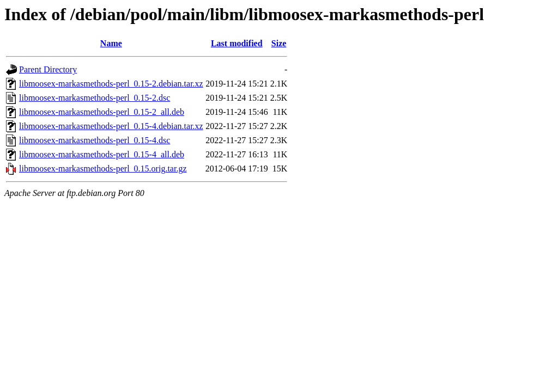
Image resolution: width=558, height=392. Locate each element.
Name (111, 43)
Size (279, 43)
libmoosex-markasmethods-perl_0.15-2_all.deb (102, 112)
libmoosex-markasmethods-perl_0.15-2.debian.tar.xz (111, 84)
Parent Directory (48, 69)
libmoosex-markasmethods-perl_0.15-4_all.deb (102, 154)
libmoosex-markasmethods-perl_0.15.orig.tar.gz (103, 169)
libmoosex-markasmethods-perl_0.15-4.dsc (95, 140)
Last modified (237, 43)
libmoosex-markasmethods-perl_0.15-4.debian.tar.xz (111, 126)
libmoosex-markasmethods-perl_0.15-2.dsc (95, 98)
